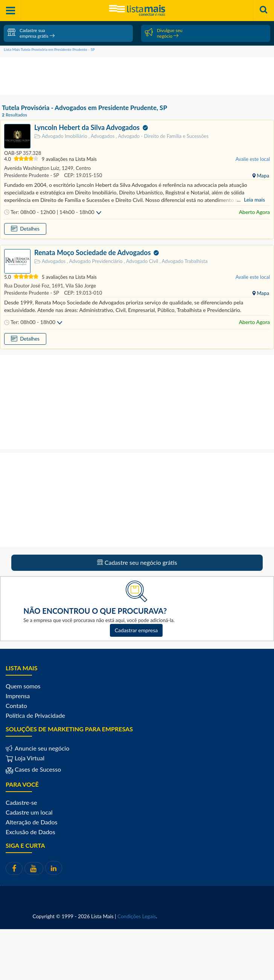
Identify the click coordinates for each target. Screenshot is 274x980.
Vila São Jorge (80, 286)
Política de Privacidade (35, 715)
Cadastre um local (29, 812)
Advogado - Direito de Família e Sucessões (162, 136)
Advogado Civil (142, 261)
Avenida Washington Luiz (32, 168)
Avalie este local (253, 159)
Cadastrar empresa (136, 630)
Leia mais (254, 200)
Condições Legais (137, 916)
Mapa (262, 176)
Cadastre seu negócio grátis (137, 562)
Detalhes (29, 229)
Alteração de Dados (32, 822)
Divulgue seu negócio (164, 33)
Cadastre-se (21, 802)
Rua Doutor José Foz (27, 286)
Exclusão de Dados (30, 832)
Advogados (102, 136)
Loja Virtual (25, 758)
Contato (16, 706)
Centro (83, 168)
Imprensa (18, 696)
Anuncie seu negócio (41, 748)
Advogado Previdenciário (95, 261)
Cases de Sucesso (37, 769)
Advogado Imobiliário (61, 136)
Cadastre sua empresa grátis (31, 33)
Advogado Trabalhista (184, 261)
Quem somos (23, 686)
